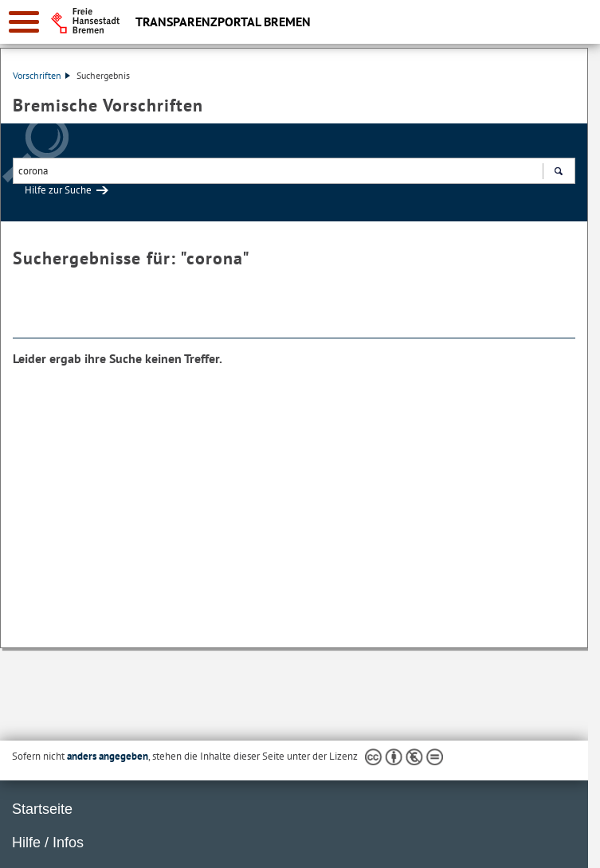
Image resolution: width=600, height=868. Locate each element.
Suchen (558, 173)
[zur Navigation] (24, 22)
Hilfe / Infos (48, 843)
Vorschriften (41, 75)
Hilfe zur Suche (58, 190)
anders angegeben (108, 756)
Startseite (42, 809)
